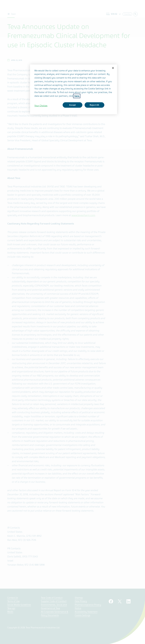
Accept (72, 105)
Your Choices (41, 106)
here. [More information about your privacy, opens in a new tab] (77, 96)
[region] (74, 89)
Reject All (94, 105)
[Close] (113, 68)
